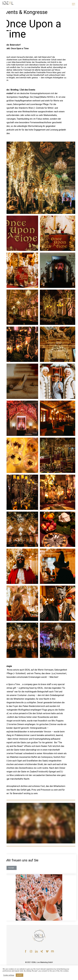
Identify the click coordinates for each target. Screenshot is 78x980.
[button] (11, 868)
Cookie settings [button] (9, 975)
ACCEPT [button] (19, 975)
